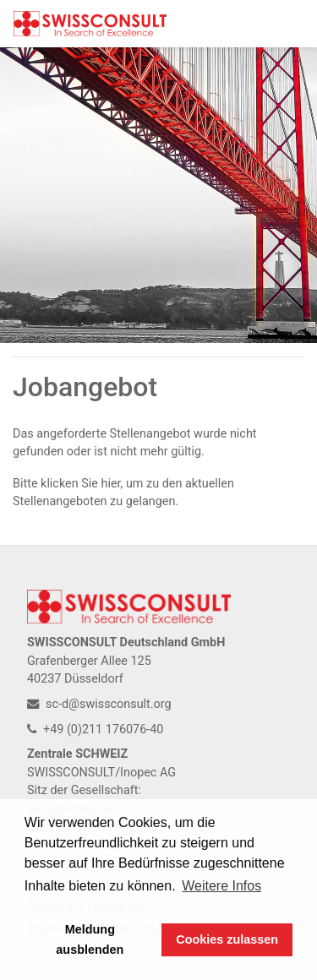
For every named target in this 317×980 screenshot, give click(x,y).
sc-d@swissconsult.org (99, 704)
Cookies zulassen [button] (227, 939)
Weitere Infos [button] (221, 886)
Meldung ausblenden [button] (90, 939)
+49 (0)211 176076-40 (95, 730)
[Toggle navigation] (280, 24)
